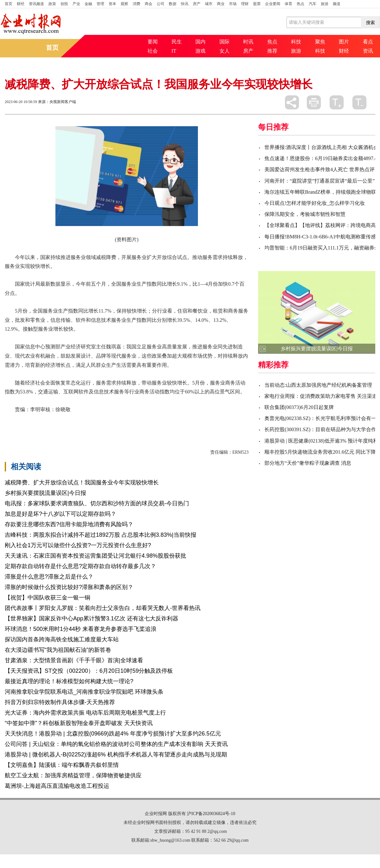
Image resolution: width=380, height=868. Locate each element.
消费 (136, 4)
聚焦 (320, 42)
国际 (225, 42)
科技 (296, 42)
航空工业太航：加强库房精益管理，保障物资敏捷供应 (73, 775)
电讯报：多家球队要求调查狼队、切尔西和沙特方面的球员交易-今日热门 (97, 503)
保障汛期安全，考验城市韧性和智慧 (305, 214)
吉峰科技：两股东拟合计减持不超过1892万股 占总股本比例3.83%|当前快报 (101, 535)
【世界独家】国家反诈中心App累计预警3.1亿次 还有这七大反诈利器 (92, 619)
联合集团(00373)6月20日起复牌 (299, 407)
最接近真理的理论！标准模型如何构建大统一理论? (69, 681)
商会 (149, 4)
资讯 (368, 51)
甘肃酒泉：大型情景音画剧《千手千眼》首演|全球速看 (74, 660)
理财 (245, 4)
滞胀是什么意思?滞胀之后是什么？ (49, 577)
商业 (221, 4)
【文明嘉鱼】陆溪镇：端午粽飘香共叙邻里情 (62, 765)
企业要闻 (273, 4)
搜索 (370, 23)
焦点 (272, 42)
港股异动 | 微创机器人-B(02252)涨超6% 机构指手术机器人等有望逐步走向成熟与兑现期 (116, 755)
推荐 (272, 51)
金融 (88, 4)
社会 (153, 51)
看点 (368, 42)
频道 (337, 4)
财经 (21, 4)
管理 (100, 4)
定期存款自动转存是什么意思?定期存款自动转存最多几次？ (80, 566)
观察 (124, 4)
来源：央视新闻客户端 (57, 102)
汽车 (313, 4)
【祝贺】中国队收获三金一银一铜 (47, 598)
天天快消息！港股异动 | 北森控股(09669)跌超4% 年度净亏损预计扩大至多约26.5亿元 (113, 734)
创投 (64, 4)
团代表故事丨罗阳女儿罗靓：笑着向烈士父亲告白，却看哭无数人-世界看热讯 (103, 608)
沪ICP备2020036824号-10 (211, 814)
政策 (52, 4)
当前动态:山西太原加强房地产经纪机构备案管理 (318, 385)
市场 (233, 4)
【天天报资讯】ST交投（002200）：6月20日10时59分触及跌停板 (89, 671)
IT (174, 51)
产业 (76, 4)
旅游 (325, 4)
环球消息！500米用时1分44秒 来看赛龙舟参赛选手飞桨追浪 (81, 629)
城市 (209, 4)
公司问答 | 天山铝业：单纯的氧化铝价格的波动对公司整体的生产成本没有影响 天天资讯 (116, 744)
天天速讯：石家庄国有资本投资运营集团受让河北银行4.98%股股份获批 (95, 556)
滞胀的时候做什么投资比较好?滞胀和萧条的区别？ (69, 587)
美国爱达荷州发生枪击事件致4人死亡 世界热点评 (320, 169)
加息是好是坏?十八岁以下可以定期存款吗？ (60, 514)
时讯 (248, 42)
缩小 (359, 102)
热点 (301, 4)
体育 (288, 4)
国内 (200, 42)
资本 (112, 4)
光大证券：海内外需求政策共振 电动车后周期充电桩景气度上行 (85, 713)
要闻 (153, 42)
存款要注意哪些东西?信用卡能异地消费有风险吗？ (69, 524)
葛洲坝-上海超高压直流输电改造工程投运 (57, 786)
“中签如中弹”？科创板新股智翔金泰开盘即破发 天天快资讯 (79, 723)
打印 (314, 102)
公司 (161, 4)
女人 (225, 51)
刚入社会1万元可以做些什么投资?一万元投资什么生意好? (78, 545)
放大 (337, 102)
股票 (257, 4)
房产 (197, 4)
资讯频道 (36, 4)
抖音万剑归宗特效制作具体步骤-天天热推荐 (60, 702)
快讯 (185, 4)
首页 (9, 4)
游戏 (200, 51)
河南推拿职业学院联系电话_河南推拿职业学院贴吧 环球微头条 (84, 692)
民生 (177, 42)
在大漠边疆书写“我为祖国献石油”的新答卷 (58, 650)
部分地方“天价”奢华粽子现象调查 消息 (308, 463)
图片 (344, 42)
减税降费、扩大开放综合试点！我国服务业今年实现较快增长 (82, 483)
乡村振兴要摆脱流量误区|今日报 (45, 493)
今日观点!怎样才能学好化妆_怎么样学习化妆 (315, 203)
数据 (173, 4)
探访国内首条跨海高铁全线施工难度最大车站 (62, 639)
